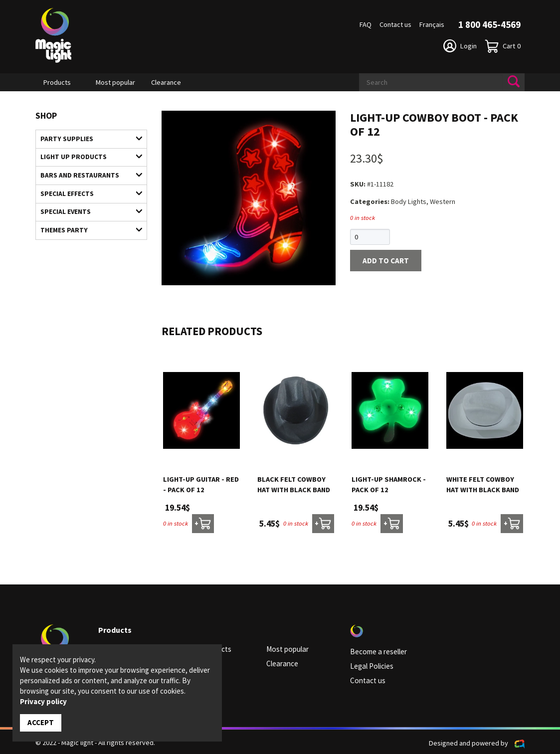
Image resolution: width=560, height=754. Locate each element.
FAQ (366, 24)
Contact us (395, 24)
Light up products (86, 156)
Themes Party (86, 225)
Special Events (86, 207)
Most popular (115, 82)
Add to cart (383, 260)
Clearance (166, 82)
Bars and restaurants (86, 173)
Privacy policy (43, 702)
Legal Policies (371, 665)
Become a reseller (377, 651)
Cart (503, 46)
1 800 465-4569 (489, 24)
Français (432, 24)
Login (460, 46)
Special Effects (86, 190)
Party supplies (86, 138)
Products (57, 82)
